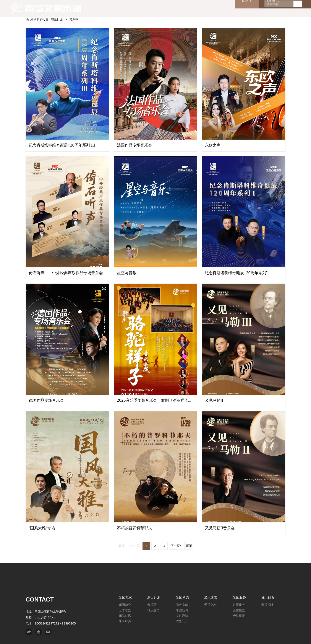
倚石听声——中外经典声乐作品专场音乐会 (66, 273)
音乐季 (152, 605)
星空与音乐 (127, 273)
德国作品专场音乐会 (46, 400)
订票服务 (239, 605)
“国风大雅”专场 (42, 528)
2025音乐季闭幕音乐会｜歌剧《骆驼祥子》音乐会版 (162, 400)
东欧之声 (213, 145)
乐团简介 (125, 605)
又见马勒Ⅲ (214, 400)
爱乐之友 (210, 605)
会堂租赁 (239, 615)
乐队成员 (125, 621)
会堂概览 (239, 610)
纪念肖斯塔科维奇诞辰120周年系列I (236, 273)
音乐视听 (267, 605)
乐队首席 (125, 615)
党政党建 (182, 605)
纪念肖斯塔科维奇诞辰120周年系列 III (62, 145)
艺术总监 (125, 610)
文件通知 (182, 615)
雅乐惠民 (153, 610)
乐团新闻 (182, 610)
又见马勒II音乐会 (220, 528)
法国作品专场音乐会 (134, 145)
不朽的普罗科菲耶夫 (134, 528)
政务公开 (182, 621)
